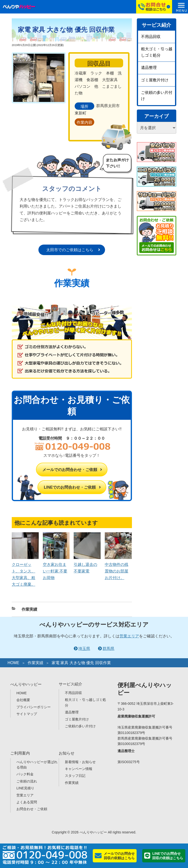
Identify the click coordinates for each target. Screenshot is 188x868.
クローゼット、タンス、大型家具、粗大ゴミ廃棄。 (25, 571)
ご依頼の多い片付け (157, 96)
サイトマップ (27, 714)
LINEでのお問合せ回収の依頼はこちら (168, 856)
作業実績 (29, 609)
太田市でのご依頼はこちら (70, 250)
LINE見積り (25, 788)
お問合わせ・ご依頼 (32, 809)
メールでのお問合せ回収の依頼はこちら (119, 856)
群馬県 (108, 649)
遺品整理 (149, 68)
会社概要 (23, 700)
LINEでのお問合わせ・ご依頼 (70, 487)
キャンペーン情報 (79, 769)
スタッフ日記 (75, 776)
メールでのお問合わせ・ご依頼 (70, 470)
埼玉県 (84, 649)
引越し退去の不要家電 (87, 564)
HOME (13, 663)
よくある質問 (27, 802)
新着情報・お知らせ (80, 762)
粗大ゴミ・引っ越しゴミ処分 (157, 52)
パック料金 (25, 774)
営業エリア (129, 636)
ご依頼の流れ (27, 781)
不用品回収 (151, 37)
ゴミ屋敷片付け (155, 80)
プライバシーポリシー (34, 707)
